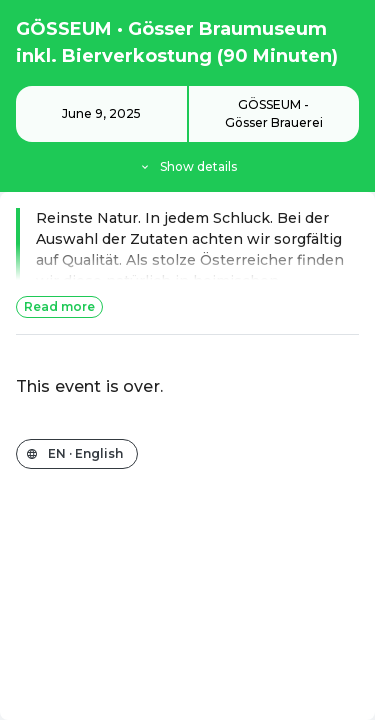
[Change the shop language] (77, 454)
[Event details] (187, 131)
